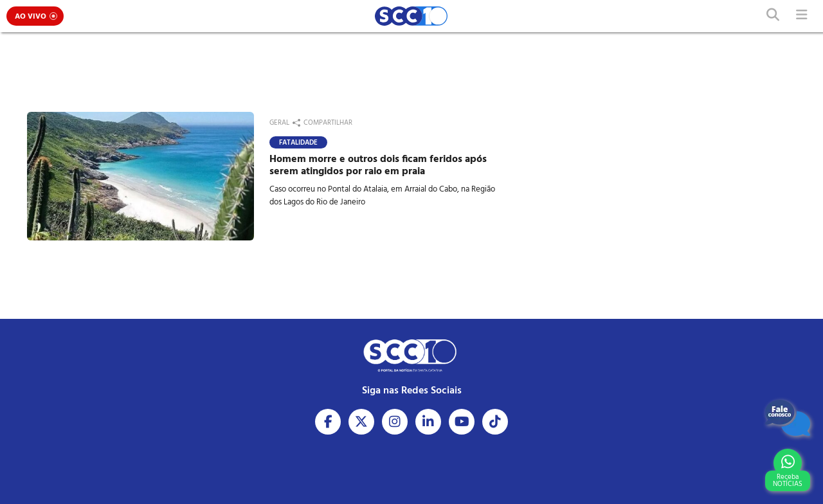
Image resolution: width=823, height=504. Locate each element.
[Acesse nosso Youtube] (462, 422)
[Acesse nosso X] (361, 422)
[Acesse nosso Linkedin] (428, 422)
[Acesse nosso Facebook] (328, 422)
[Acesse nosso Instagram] (395, 422)
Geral (279, 123)
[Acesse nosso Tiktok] (495, 422)
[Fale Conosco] (788, 418)
